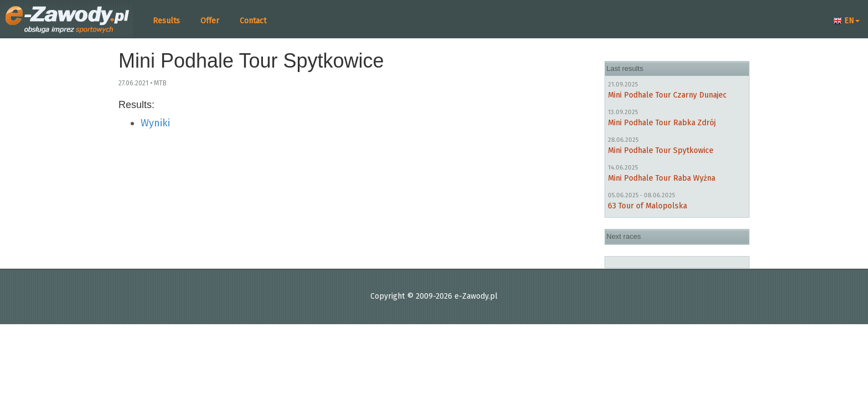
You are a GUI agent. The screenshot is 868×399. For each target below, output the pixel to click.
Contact (253, 21)
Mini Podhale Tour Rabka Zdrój (662, 123)
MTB (160, 83)
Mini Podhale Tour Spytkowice (661, 150)
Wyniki (155, 123)
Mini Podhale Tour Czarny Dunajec (667, 95)
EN (846, 21)
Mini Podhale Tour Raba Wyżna (662, 178)
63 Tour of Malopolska (647, 206)
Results (166, 21)
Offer (210, 21)
